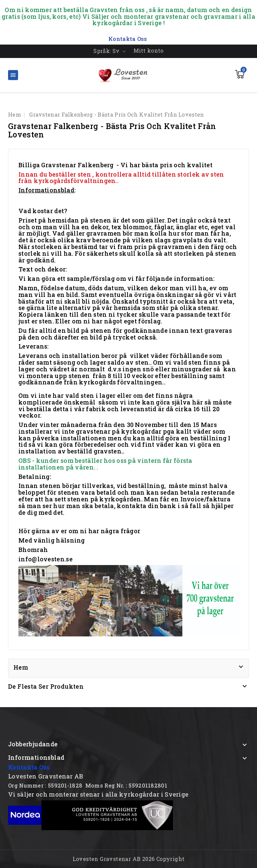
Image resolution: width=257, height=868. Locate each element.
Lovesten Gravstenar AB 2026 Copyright (129, 859)
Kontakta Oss (29, 767)
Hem (21, 667)
